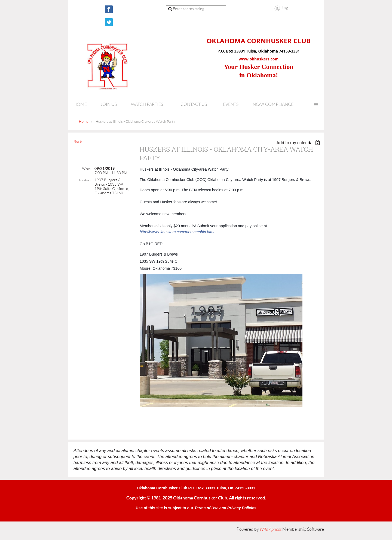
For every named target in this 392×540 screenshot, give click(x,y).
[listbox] (299, 143)
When (86, 169)
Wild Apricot (271, 529)
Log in (287, 8)
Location (85, 180)
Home (84, 122)
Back (78, 142)
